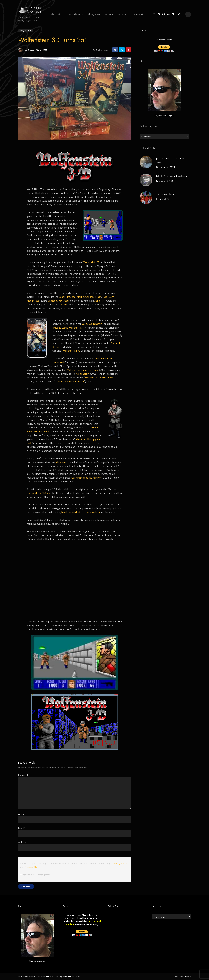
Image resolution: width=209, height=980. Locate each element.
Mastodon (80, 977)
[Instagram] (163, 14)
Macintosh (96, 297)
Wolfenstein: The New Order (100, 378)
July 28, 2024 (163, 199)
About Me (56, 14)
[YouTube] (168, 14)
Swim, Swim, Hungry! (183, 977)
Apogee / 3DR (25, 30)
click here (61, 462)
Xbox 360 (63, 305)
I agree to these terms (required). (35, 875)
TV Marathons (73, 14)
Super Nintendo (67, 297)
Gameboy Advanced (58, 301)
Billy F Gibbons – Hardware (172, 176)
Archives (123, 14)
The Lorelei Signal (166, 194)
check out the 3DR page (39, 493)
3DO (105, 297)
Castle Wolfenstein (92, 324)
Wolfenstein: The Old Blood (69, 382)
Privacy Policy (120, 864)
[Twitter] (154, 14)
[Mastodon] (173, 14)
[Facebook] (159, 14)
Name (22, 814)
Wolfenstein (83, 374)
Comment (24, 775)
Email (22, 828)
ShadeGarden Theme (52, 977)
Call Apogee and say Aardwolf (87, 478)
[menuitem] (56, 14)
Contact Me (138, 14)
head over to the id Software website (81, 512)
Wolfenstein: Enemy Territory (82, 370)
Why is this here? (164, 40)
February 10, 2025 (165, 181)
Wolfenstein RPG (71, 351)
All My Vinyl (94, 14)
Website (22, 842)
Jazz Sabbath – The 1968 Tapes (170, 160)
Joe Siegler (26, 50)
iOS (54, 305)
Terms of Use (31, 867)
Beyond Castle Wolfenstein (67, 328)
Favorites (109, 14)
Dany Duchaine (69, 977)
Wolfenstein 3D (91, 262)
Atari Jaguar (83, 297)
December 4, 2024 (166, 167)
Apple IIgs (100, 301)
